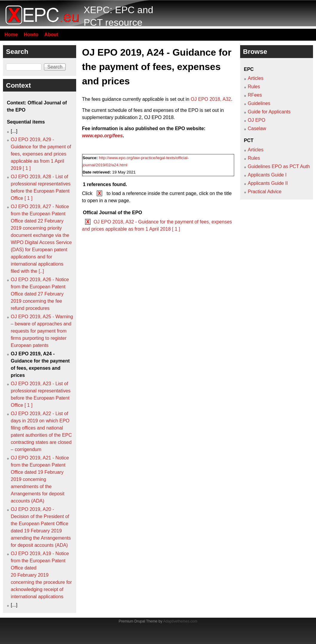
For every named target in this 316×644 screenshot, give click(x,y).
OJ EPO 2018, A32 (211, 99)
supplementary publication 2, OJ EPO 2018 (128, 117)
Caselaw (257, 128)
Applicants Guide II (268, 183)
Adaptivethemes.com (180, 621)
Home (11, 35)
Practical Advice (265, 192)
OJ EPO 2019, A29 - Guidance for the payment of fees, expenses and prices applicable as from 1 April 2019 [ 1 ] (41, 154)
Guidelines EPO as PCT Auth (279, 166)
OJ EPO (257, 120)
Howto (31, 35)
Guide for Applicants (269, 112)
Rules (254, 87)
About (51, 35)
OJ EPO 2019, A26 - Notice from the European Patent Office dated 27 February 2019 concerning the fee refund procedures (40, 294)
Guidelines (259, 103)
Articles (256, 78)
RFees (255, 95)
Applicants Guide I (267, 175)
